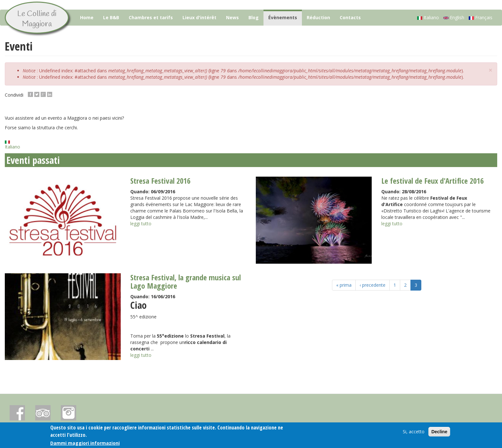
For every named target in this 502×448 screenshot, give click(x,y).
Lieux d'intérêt (199, 17)
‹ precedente (372, 285)
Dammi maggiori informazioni (85, 444)
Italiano (428, 17)
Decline (439, 432)
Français (481, 17)
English (454, 17)
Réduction (318, 17)
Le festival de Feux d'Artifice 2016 (433, 181)
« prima (344, 285)
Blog (254, 17)
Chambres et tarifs (151, 17)
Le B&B (111, 17)
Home (87, 17)
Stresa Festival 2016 (160, 181)
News (232, 17)
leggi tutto (141, 224)
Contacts (350, 17)
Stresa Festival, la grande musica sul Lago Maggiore (186, 281)
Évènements (283, 17)
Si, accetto (414, 432)
